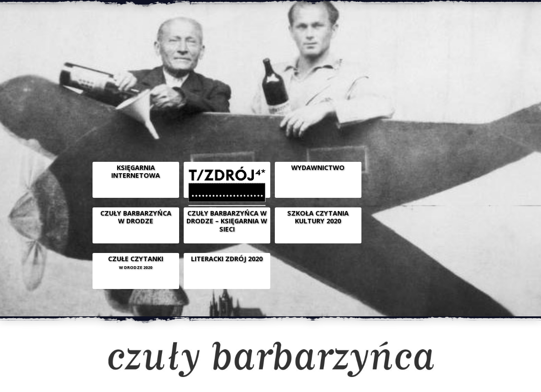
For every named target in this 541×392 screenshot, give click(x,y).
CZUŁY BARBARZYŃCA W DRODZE (136, 217)
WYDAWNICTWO (318, 168)
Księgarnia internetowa (136, 171)
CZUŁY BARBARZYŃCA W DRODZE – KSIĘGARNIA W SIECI (227, 221)
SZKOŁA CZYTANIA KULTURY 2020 (318, 217)
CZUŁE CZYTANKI (136, 262)
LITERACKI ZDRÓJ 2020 (227, 259)
